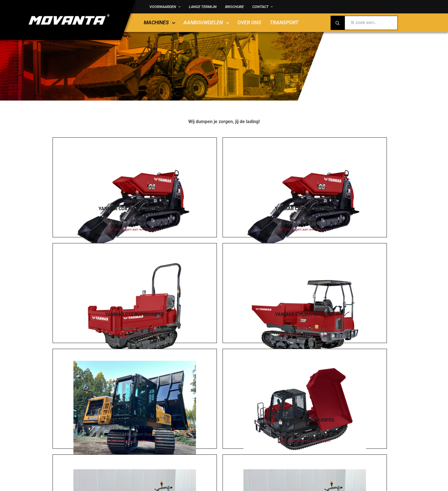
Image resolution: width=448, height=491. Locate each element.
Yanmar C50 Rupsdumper (305, 420)
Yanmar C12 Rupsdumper (135, 314)
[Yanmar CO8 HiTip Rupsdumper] (135, 169)
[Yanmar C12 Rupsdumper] (135, 275)
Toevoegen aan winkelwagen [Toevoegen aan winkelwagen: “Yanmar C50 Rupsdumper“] (307, 441)
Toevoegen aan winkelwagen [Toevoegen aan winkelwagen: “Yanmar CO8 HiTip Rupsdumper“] (137, 229)
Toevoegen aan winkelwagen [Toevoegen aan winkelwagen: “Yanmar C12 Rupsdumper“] (137, 335)
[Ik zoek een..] (364, 23)
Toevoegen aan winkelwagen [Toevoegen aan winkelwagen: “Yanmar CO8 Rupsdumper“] (307, 229)
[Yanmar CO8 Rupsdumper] (305, 169)
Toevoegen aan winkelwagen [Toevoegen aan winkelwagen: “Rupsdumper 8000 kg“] (137, 441)
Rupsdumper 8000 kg (135, 420)
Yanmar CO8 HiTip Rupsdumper (135, 209)
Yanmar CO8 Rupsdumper (305, 209)
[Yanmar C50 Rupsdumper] (305, 380)
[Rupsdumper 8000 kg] (135, 380)
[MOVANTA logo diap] (69, 16)
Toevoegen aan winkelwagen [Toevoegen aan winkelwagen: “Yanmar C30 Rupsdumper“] (307, 335)
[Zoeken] (338, 23)
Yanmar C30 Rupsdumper (305, 314)
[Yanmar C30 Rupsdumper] (305, 275)
